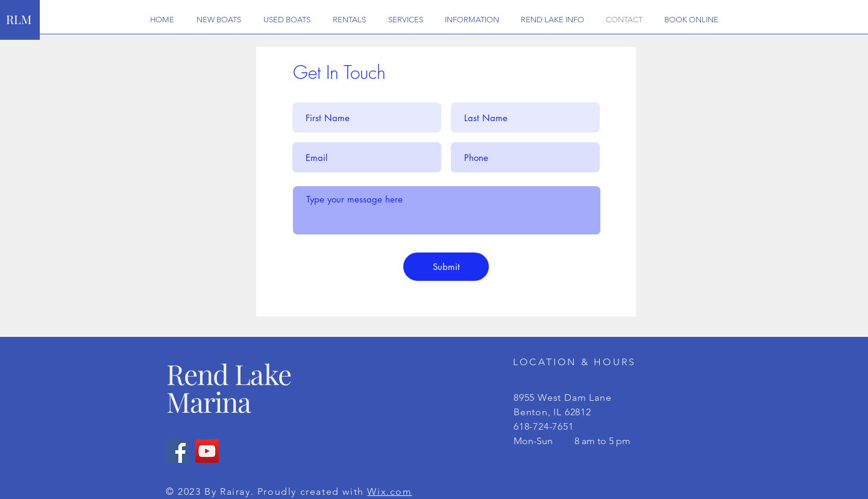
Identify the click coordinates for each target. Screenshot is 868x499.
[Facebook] (178, 451)
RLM (19, 19)
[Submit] (446, 267)
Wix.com (389, 491)
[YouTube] (207, 451)
